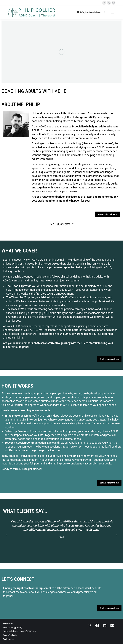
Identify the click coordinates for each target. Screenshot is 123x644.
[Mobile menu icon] (112, 12)
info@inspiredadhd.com (89, 12)
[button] (6, 535)
